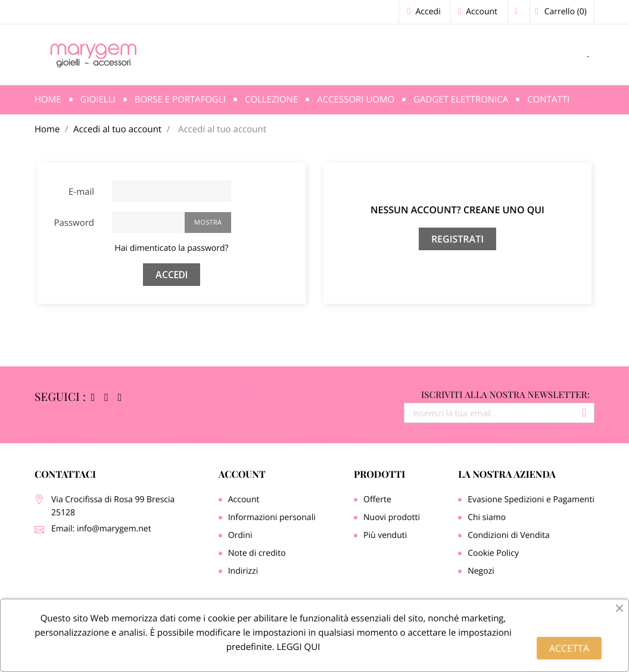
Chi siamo (487, 517)
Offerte (377, 500)
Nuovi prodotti (392, 517)
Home (48, 99)
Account (242, 475)
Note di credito (257, 553)
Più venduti (385, 535)
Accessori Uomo (356, 99)
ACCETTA (569, 648)
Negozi (481, 571)
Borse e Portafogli (180, 99)
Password (74, 223)
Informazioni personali (272, 517)
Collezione (271, 99)
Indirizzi (243, 571)
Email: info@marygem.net (101, 529)
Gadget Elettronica (461, 99)
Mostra (208, 222)
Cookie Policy (493, 553)
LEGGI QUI (298, 647)
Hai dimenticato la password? (171, 248)
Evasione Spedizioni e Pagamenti (531, 500)
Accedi (172, 275)
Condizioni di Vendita (509, 535)
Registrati (457, 239)
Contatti (548, 99)
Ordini (240, 535)
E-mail (81, 192)
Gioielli (98, 99)
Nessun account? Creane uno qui (457, 210)
